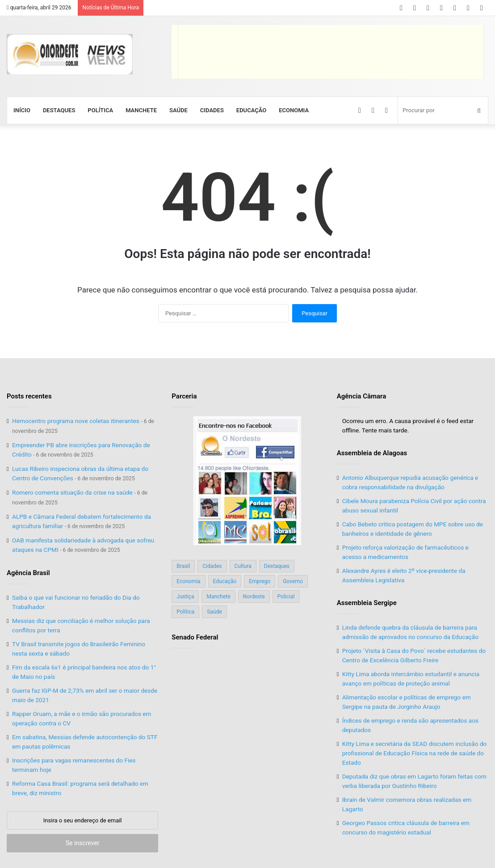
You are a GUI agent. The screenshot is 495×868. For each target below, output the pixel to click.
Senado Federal (195, 637)
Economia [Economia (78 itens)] (188, 581)
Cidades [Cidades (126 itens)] (212, 566)
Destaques (59, 110)
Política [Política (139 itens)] (185, 612)
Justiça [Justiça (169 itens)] (185, 597)
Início (22, 110)
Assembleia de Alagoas (372, 453)
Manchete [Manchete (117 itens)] (218, 597)
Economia (294, 110)
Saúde (178, 110)
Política (100, 110)
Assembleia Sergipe (367, 603)
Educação (251, 110)
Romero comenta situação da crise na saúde (72, 492)
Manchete (141, 110)
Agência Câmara (362, 396)
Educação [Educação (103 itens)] (225, 581)
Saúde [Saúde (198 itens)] (214, 612)
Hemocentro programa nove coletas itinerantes (76, 421)
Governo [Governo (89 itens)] (293, 581)
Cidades (212, 110)
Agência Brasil (28, 573)
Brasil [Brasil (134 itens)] (183, 566)
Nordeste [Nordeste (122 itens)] (254, 597)
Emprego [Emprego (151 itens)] (260, 581)
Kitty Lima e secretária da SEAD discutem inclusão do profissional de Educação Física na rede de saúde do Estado (415, 753)
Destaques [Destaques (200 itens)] (277, 566)
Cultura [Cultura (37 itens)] (243, 566)
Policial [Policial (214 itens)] (286, 597)
